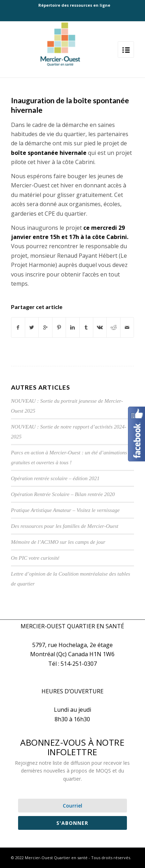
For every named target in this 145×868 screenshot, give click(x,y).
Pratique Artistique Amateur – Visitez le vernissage (65, 510)
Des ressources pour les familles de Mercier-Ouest (65, 526)
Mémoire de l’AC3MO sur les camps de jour (58, 542)
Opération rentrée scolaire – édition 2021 (55, 478)
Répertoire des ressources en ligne (74, 5)
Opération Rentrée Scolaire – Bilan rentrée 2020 (63, 494)
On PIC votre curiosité (35, 558)
